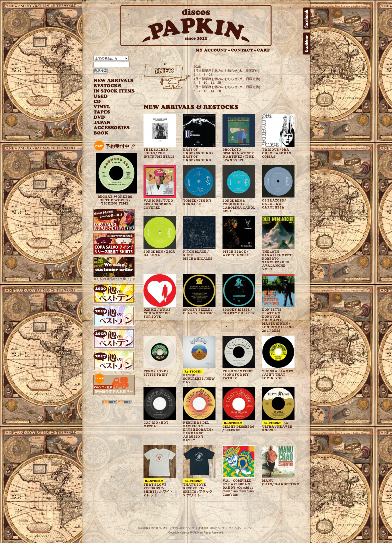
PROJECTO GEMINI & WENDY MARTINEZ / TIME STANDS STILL (238, 155)
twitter (306, 43)
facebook (306, 18)
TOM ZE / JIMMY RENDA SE (197, 202)
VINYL (102, 107)
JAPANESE (110, 123)
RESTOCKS (110, 86)
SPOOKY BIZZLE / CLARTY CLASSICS (199, 311)
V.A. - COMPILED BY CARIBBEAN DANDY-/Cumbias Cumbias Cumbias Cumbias (238, 488)
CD (97, 102)
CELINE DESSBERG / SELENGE (238, 426)
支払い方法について (183, 528)
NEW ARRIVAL (113, 81)
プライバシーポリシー (241, 528)
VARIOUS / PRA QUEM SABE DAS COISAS (276, 153)
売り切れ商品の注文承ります (115, 277)
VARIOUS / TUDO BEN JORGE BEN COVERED (158, 204)
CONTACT (243, 50)
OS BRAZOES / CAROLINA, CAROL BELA (274, 204)
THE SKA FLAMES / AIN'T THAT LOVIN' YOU (277, 375)
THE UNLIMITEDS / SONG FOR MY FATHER (238, 375)
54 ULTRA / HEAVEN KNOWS (277, 426)
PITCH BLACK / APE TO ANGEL (235, 253)
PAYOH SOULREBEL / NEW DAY (199, 377)
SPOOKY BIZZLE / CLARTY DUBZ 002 (239, 311)
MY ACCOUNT (213, 50)
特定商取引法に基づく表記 (153, 528)
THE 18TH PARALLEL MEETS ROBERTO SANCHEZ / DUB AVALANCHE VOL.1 (278, 260)
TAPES (102, 112)
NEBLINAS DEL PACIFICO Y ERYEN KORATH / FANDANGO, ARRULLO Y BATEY (198, 431)
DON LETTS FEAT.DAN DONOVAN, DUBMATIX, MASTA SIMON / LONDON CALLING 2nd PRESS (278, 320)
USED (110, 96)
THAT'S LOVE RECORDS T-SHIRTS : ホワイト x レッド (158, 488)
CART (263, 50)
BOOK (101, 133)
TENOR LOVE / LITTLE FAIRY (156, 373)
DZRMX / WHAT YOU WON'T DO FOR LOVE (157, 313)
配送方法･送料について (212, 528)
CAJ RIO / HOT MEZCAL (156, 424)
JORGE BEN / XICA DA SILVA (159, 253)
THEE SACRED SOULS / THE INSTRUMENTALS (159, 153)
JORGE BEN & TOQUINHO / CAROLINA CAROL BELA (239, 206)
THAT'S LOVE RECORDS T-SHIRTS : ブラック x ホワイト (198, 488)
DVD (99, 117)
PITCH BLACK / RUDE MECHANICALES (198, 255)
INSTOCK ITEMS (114, 91)
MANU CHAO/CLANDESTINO (278, 482)
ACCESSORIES (112, 128)
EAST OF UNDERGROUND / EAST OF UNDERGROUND (198, 155)
